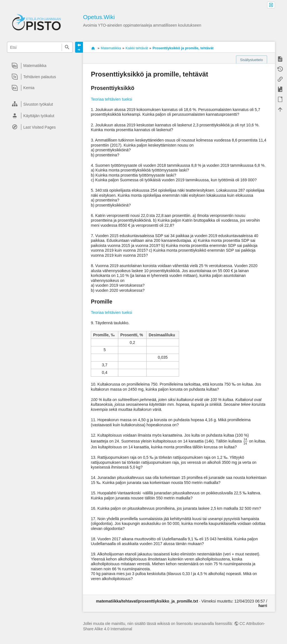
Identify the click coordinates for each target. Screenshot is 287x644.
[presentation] (245, 441)
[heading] (40, 66)
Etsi (67, 47)
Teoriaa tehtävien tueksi (111, 99)
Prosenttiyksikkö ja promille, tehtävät (183, 48)
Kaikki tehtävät (137, 48)
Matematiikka (111, 48)
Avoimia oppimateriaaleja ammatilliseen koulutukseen (93, 48)
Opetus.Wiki (99, 17)
